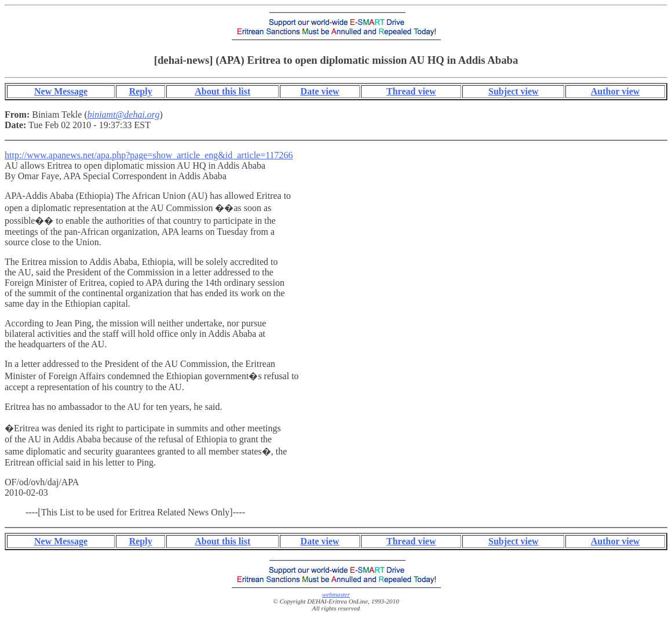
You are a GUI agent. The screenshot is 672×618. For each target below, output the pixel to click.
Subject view (514, 91)
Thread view (411, 91)
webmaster (336, 594)
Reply (141, 91)
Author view (616, 91)
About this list (222, 91)
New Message (61, 91)
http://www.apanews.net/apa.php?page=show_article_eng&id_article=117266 (149, 155)
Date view (320, 91)
